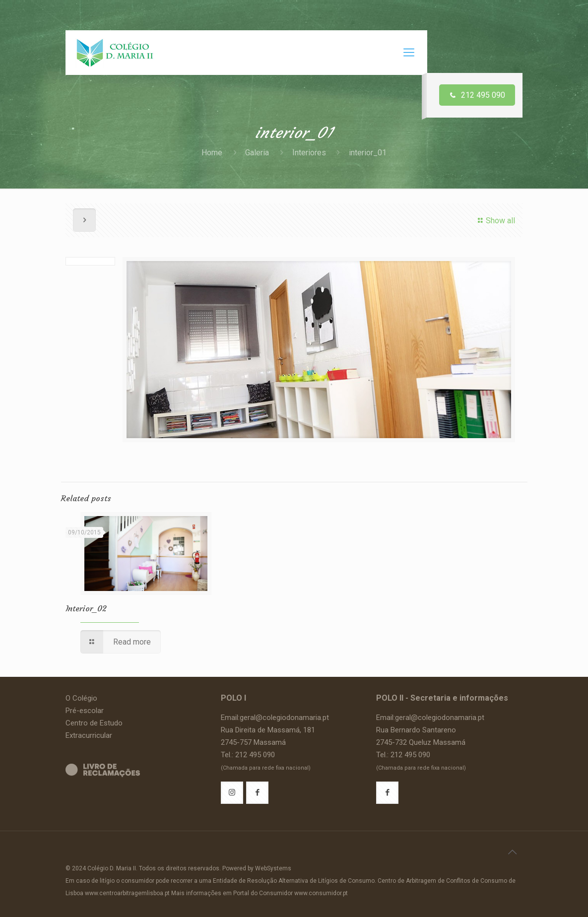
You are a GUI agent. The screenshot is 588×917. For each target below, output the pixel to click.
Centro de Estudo (94, 723)
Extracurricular (89, 735)
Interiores (309, 153)
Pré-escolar (85, 711)
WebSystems (273, 868)
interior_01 (368, 153)
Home (212, 153)
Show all (495, 221)
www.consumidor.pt (321, 893)
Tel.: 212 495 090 (248, 755)
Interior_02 (86, 608)
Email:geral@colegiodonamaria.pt (275, 718)
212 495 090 (477, 95)
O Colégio (81, 698)
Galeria (257, 153)
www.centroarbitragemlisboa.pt (127, 893)
